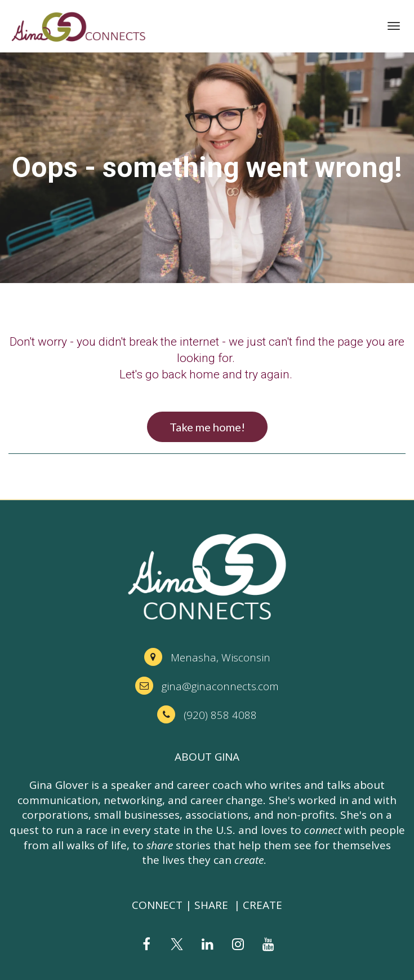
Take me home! (207, 427)
